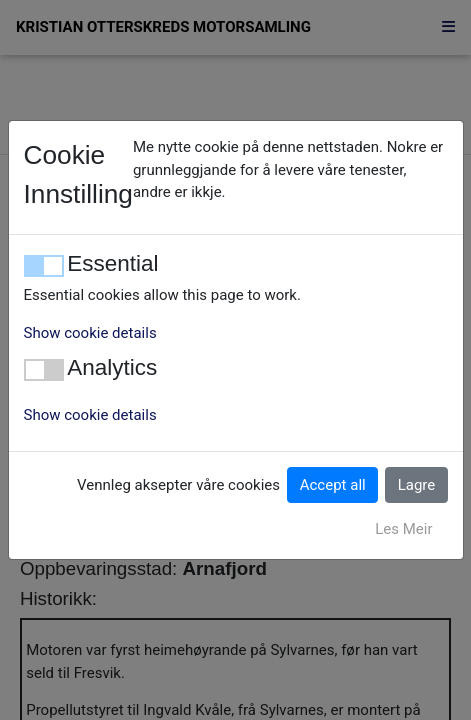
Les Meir (403, 529)
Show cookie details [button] (90, 333)
